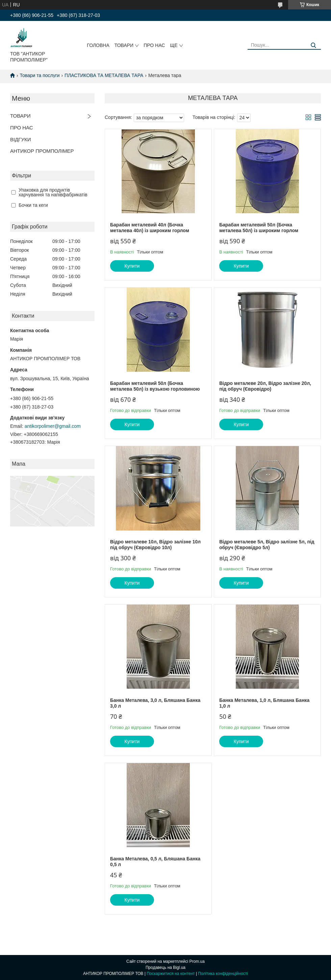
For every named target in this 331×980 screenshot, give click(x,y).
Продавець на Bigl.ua (165, 967)
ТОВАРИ (124, 45)
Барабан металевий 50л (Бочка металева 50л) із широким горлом (259, 228)
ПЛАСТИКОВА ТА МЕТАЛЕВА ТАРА (104, 75)
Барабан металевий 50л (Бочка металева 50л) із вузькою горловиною (155, 386)
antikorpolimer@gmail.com (53, 426)
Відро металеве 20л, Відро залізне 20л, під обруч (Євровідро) (265, 386)
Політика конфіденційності (223, 974)
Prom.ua (197, 961)
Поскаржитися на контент (171, 974)
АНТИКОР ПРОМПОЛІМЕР (42, 151)
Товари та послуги (40, 75)
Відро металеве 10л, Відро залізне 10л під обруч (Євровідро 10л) (155, 545)
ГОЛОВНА (98, 45)
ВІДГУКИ (21, 139)
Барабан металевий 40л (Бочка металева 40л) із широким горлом (150, 228)
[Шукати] (313, 45)
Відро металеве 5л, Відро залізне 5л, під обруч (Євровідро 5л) (267, 545)
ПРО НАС (154, 45)
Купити (132, 266)
